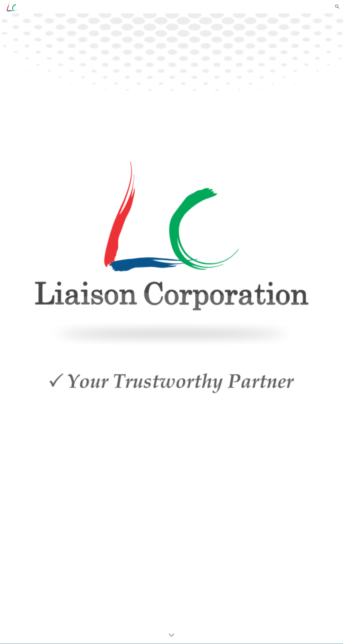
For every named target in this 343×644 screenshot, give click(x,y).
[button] (337, 7)
